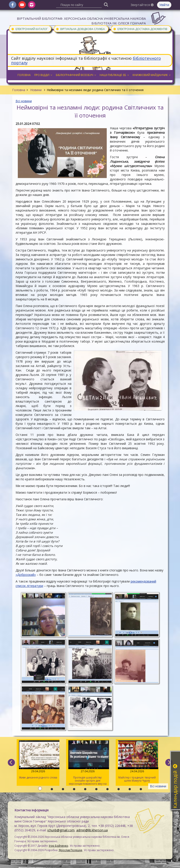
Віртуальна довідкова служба (80, 29)
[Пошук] (106, 4)
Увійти (164, 5)
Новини (36, 90)
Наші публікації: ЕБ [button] (114, 75)
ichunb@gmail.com (61, 830)
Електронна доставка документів (140, 29)
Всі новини (24, 101)
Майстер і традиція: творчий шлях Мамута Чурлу (137, 761)
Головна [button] (24, 75)
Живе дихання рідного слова (38, 760)
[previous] (11, 762)
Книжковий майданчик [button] (152, 75)
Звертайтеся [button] (142, 5)
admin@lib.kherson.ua (92, 830)
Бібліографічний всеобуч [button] (76, 75)
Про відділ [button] (43, 75)
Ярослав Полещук (71, 850)
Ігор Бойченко (59, 846)
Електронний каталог (29, 29)
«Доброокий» (26, 575)
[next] (169, 762)
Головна (19, 90)
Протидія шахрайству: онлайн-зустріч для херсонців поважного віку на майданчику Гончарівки (88, 763)
